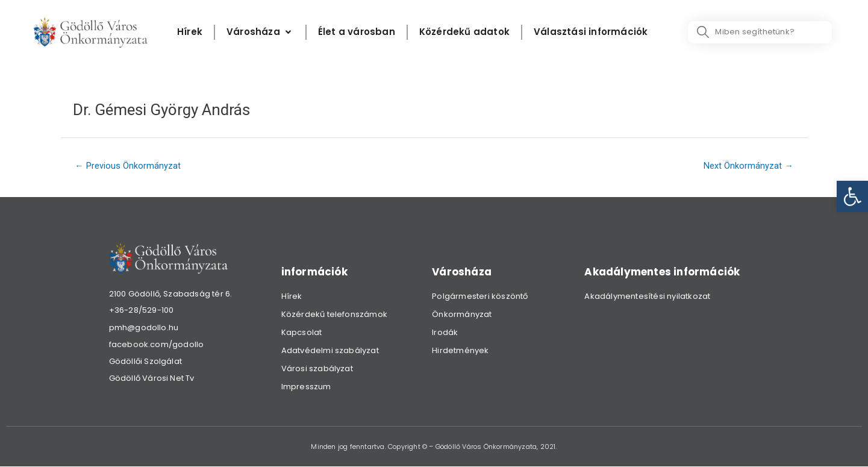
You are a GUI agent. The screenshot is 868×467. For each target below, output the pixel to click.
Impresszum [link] (306, 387)
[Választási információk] (591, 32)
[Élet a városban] (357, 32)
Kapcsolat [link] (302, 333)
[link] (852, 196)
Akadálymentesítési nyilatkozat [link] (647, 297)
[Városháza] (260, 32)
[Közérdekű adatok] (464, 32)
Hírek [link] (292, 297)
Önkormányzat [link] (462, 315)
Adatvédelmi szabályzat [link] (330, 351)
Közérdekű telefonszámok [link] (335, 315)
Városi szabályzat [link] (317, 369)
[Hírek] (190, 32)
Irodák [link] (445, 333)
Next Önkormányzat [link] (748, 166)
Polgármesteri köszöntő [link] (480, 297)
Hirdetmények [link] (460, 351)
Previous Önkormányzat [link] (128, 166)
